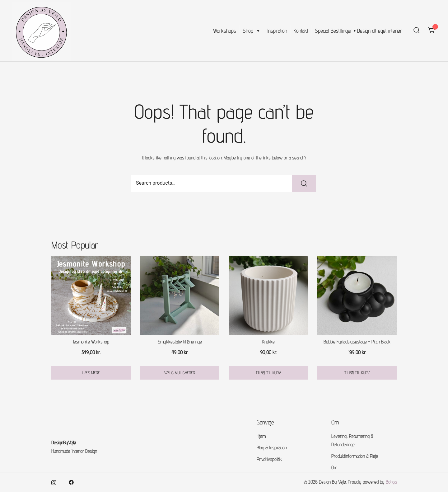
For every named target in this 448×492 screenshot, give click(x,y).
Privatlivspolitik (269, 459)
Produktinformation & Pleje (355, 456)
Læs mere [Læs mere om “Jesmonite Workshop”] (91, 373)
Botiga (391, 482)
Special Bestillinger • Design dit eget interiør (358, 31)
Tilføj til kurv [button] (268, 373)
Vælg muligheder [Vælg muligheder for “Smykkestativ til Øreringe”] (180, 373)
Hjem (261, 436)
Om (334, 468)
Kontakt (301, 31)
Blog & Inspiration (272, 448)
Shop (252, 31)
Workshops (225, 31)
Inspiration (277, 31)
